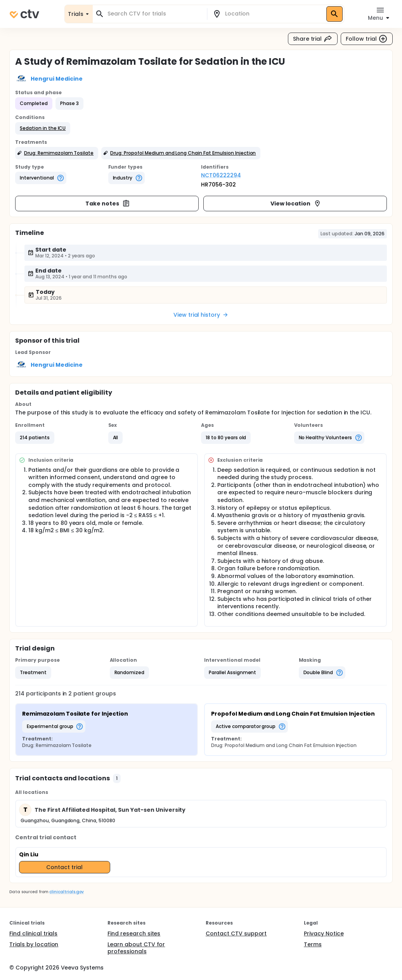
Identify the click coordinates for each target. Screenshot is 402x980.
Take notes (108, 204)
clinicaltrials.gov (66, 892)
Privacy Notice (324, 933)
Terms (313, 944)
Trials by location (34, 944)
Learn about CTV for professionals (136, 948)
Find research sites (134, 933)
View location (296, 204)
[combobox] (154, 14)
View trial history (201, 315)
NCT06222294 (221, 175)
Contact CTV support (236, 933)
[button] (43, 128)
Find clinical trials (33, 933)
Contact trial (64, 867)
